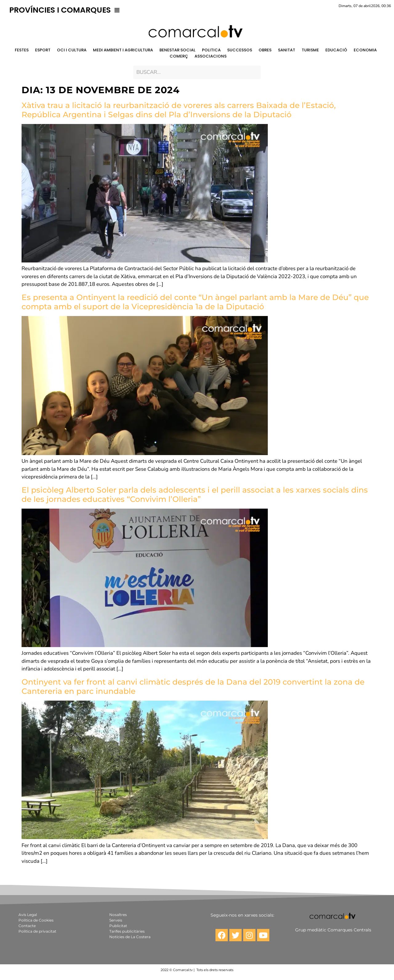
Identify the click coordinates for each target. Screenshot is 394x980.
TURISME (310, 50)
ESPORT (43, 50)
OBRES (265, 50)
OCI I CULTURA (72, 50)
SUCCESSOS (240, 50)
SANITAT (287, 50)
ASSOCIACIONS (211, 56)
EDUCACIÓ (336, 50)
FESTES (22, 50)
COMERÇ (179, 56)
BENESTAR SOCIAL (177, 50)
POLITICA (211, 50)
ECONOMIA (365, 50)
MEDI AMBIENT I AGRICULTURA (123, 50)
